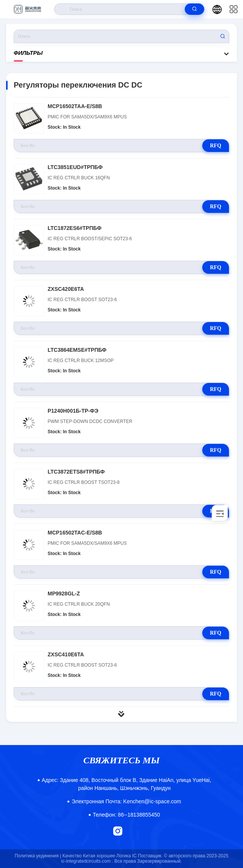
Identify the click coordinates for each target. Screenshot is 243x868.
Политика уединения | (38, 856)
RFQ (216, 146)
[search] (194, 9)
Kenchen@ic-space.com (126, 801)
